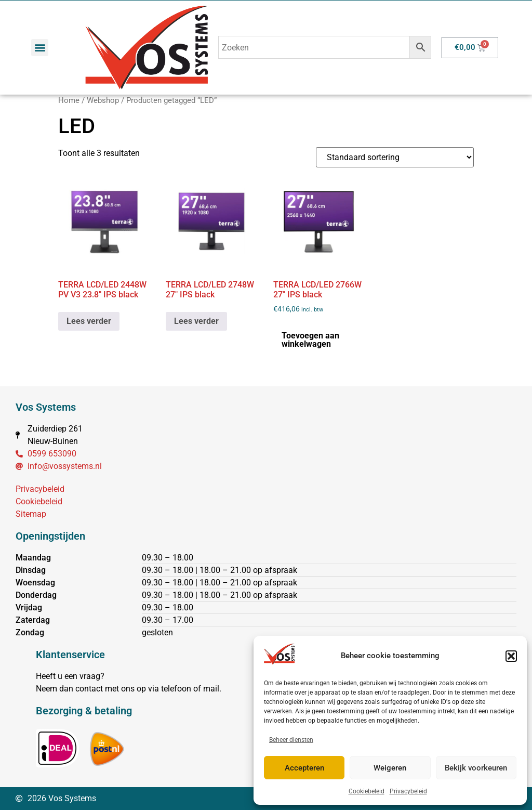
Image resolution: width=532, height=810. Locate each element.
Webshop (103, 100)
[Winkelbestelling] (395, 157)
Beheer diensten (291, 740)
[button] (511, 656)
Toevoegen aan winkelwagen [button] (310, 340)
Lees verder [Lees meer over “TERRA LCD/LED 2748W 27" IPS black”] (196, 321)
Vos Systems (46, 407)
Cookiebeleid (367, 791)
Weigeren (390, 768)
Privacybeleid (408, 791)
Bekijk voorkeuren (476, 768)
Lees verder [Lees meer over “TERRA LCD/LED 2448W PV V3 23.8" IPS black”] (89, 321)
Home (69, 100)
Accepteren (304, 768)
